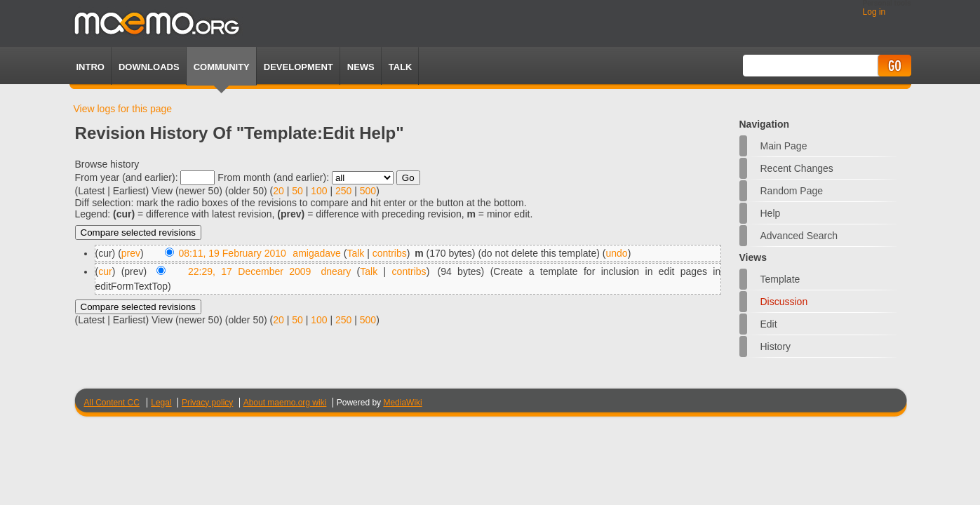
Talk (355, 253)
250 (343, 191)
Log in (874, 12)
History (776, 346)
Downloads (149, 67)
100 (319, 191)
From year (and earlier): (127, 177)
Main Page (784, 146)
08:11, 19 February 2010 (233, 253)
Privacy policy (207, 403)
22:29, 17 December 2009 (249, 271)
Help (771, 213)
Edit (769, 324)
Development (298, 67)
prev (131, 253)
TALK (401, 67)
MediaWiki (402, 403)
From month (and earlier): (273, 177)
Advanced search (799, 236)
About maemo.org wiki (285, 403)
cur (105, 271)
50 (297, 191)
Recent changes (797, 168)
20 (278, 191)
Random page (792, 191)
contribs (390, 253)
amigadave (317, 253)
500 (368, 191)
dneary (336, 271)
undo (617, 253)
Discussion (784, 302)
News (361, 67)
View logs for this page (123, 109)
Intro (90, 67)
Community (222, 67)
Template (780, 279)
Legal (161, 403)
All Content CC (112, 403)
